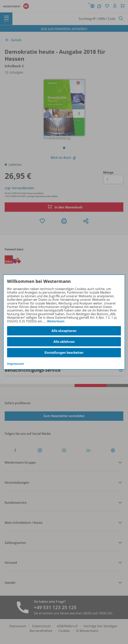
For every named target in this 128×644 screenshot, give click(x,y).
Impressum (15, 364)
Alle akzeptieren (64, 331)
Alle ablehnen (64, 342)
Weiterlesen (56, 321)
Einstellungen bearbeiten (64, 353)
